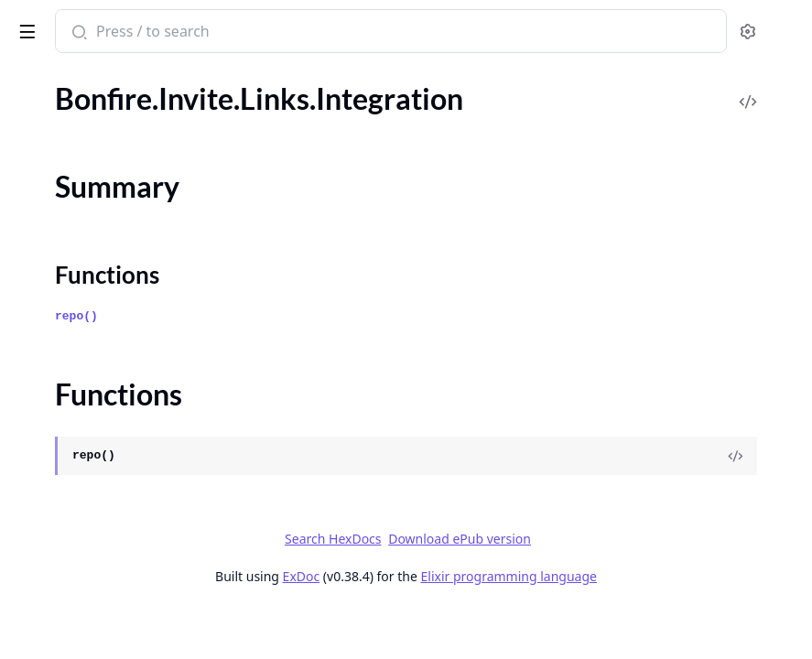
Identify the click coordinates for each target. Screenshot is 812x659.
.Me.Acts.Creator (66, 556)
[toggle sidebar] (250, 28)
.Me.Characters (61, 605)
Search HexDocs (470, 563)
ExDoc (439, 600)
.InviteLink (46, 284)
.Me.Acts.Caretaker (73, 531)
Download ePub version (597, 562)
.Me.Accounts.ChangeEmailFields (118, 358)
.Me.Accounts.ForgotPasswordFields (128, 432)
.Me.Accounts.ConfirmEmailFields (119, 408)
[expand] (256, 102)
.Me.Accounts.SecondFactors (104, 507)
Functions (64, 202)
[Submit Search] (352, 33)
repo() (351, 340)
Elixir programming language (646, 600)
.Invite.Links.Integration (87, 148)
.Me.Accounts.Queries (82, 482)
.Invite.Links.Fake (67, 123)
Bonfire (85, 24)
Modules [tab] (110, 82)
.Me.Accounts (56, 334)
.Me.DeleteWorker (71, 630)
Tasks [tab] (201, 82)
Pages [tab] (33, 82)
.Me (25, 309)
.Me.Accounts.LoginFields (93, 457)
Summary (62, 180)
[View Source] (735, 480)
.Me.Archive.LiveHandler (90, 581)
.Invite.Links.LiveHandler (90, 235)
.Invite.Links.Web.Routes (90, 259)
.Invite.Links (50, 98)
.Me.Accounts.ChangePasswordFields (130, 383)
